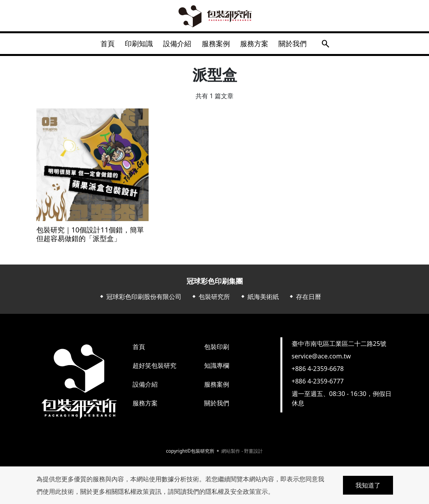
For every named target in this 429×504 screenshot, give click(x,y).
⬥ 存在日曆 (305, 299)
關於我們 (298, 45)
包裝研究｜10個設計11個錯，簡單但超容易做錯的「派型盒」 (90, 237)
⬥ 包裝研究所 (210, 299)
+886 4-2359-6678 (318, 371)
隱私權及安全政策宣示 (237, 491)
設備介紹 (176, 45)
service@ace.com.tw (321, 358)
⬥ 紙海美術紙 (259, 299)
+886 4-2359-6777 (318, 383)
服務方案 (258, 45)
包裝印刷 (217, 349)
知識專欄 (217, 368)
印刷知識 (136, 45)
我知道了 (368, 485)
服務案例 (217, 45)
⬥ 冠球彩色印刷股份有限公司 (140, 299)
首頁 (102, 45)
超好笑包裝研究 (154, 368)
